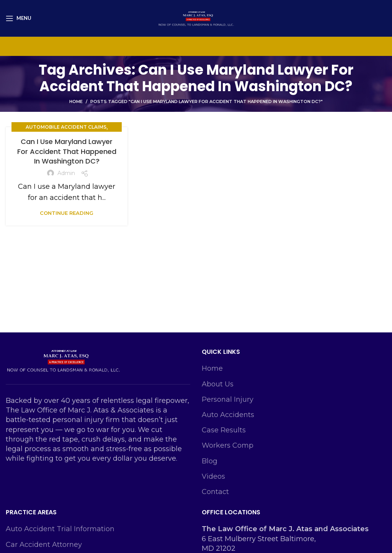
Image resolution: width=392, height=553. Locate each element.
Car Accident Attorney (44, 545)
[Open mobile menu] (19, 18)
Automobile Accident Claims (66, 127)
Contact (215, 492)
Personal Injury (228, 399)
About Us (218, 384)
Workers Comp (228, 445)
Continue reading (67, 213)
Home (76, 101)
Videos (213, 476)
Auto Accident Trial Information (60, 529)
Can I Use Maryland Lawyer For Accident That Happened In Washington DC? (67, 151)
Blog (210, 461)
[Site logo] (196, 18)
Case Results (224, 430)
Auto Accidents (228, 415)
